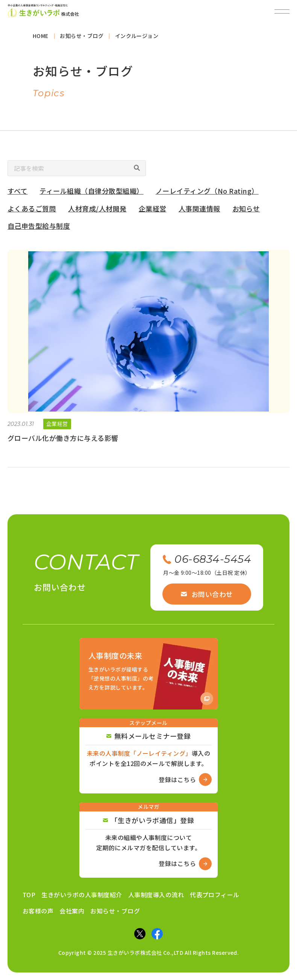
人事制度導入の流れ (156, 895)
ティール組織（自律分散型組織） (91, 193)
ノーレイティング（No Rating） (207, 193)
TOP (29, 895)
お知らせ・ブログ (115, 911)
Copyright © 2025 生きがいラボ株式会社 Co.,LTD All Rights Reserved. (149, 953)
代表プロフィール (215, 895)
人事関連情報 (199, 211)
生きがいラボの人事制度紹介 (82, 895)
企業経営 (153, 211)
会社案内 (72, 911)
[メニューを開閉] (282, 11)
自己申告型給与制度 (39, 228)
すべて (17, 193)
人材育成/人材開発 (97, 211)
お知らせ (246, 211)
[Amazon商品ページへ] (148, 674)
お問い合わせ (207, 594)
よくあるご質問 (32, 211)
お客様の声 (38, 911)
